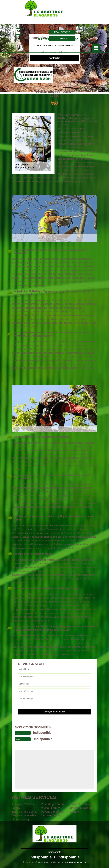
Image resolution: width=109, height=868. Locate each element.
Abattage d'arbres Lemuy (23, 806)
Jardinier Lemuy (51, 815)
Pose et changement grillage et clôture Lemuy (83, 808)
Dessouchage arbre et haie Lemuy (24, 817)
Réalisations (62, 32)
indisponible (34, 31)
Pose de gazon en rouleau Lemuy (52, 806)
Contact (62, 38)
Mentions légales (76, 862)
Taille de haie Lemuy (25, 812)
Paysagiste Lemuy (53, 812)
